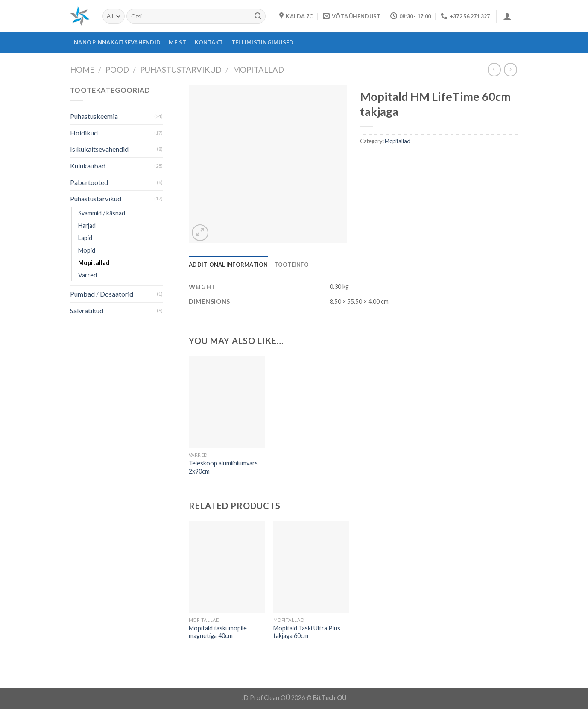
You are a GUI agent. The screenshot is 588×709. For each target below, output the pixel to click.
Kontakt (209, 42)
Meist (177, 42)
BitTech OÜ (330, 698)
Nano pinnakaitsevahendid (117, 42)
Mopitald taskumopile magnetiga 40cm (218, 632)
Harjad (87, 225)
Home (82, 70)
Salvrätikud (87, 310)
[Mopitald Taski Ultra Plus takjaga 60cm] (311, 567)
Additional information (228, 265)
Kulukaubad (88, 166)
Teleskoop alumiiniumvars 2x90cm (223, 467)
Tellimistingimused (263, 42)
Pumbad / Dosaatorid (102, 294)
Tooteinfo (291, 265)
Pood (117, 70)
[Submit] (258, 16)
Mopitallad (258, 70)
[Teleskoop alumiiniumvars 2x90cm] (227, 402)
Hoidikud (84, 133)
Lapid (85, 238)
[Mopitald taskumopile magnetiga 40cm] (227, 567)
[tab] (228, 265)
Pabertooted (89, 182)
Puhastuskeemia (94, 116)
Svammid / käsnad (102, 213)
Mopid (87, 250)
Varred (88, 275)
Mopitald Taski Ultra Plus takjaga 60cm (307, 632)
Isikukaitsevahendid (99, 149)
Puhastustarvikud (181, 70)
